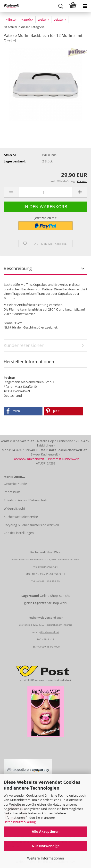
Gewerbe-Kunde (15, 484)
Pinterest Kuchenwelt (63, 459)
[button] (11, 192)
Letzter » (60, 19)
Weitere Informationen (46, 858)
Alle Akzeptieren (46, 831)
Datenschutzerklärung (20, 822)
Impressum (12, 492)
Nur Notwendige (46, 846)
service (36, 632)
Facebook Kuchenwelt (28, 459)
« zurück (27, 19)
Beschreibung (18, 268)
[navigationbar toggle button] (85, 6)
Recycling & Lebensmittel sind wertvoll (31, 525)
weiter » (43, 19)
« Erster (11, 19)
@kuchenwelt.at (50, 632)
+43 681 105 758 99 (48, 581)
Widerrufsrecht (14, 508)
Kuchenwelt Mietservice (21, 517)
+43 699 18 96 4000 (48, 647)
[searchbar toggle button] (61, 6)
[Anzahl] (45, 192)
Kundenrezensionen (24, 345)
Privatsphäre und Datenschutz (26, 500)
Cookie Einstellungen (19, 533)
